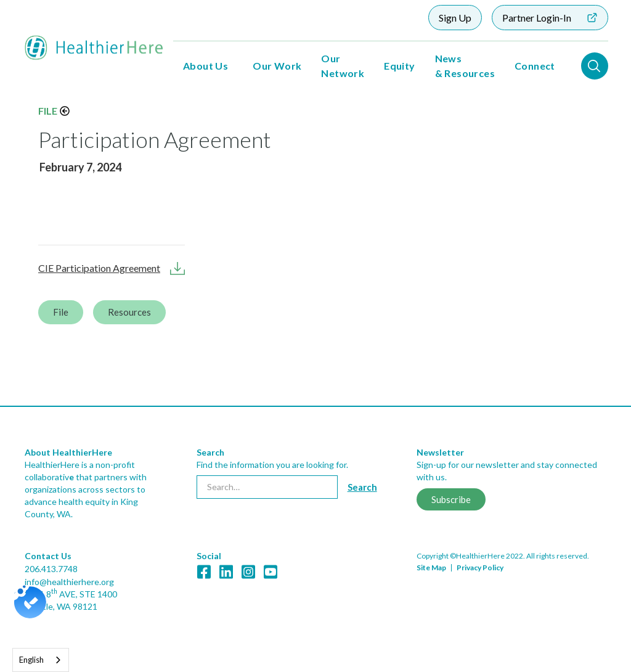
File (48, 111)
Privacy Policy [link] (480, 568)
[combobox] (41, 660)
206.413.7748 (51, 569)
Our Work (277, 66)
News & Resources (465, 66)
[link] (315, 539)
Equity (399, 66)
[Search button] (362, 487)
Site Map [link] (431, 568)
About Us (206, 66)
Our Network (343, 66)
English (31, 660)
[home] (94, 48)
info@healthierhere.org (69, 582)
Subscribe (451, 499)
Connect (535, 66)
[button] (206, 66)
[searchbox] (267, 487)
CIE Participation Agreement (99, 268)
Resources (129, 312)
